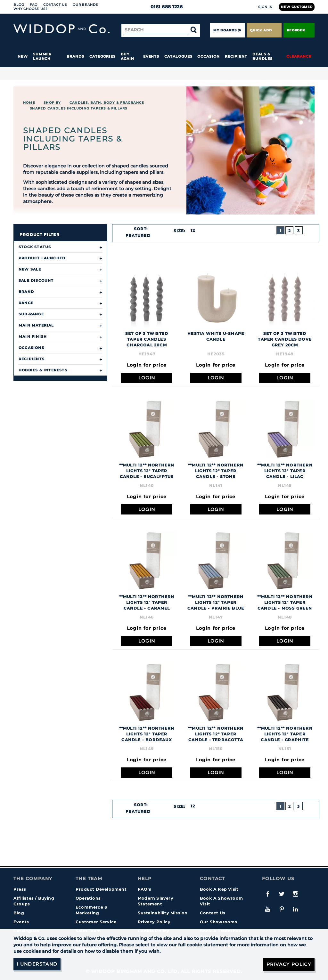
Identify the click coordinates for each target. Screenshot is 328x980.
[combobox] (141, 236)
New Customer (297, 7)
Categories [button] (102, 56)
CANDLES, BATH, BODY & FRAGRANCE (107, 103)
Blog (19, 5)
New (23, 56)
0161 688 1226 (164, 7)
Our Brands (85, 5)
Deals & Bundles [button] (262, 56)
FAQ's (144, 889)
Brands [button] (75, 56)
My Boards (225, 30)
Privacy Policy (154, 922)
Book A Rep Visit (219, 889)
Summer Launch (42, 56)
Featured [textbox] (138, 235)
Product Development (101, 889)
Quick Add (264, 30)
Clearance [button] (299, 56)
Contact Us (55, 5)
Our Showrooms (219, 922)
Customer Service (96, 922)
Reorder (299, 30)
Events (151, 56)
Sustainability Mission (163, 913)
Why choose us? (31, 9)
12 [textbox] (193, 230)
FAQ (34, 5)
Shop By (52, 103)
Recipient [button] (236, 56)
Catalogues (178, 56)
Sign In (265, 7)
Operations (88, 898)
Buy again (127, 56)
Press (20, 889)
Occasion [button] (208, 56)
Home (29, 103)
